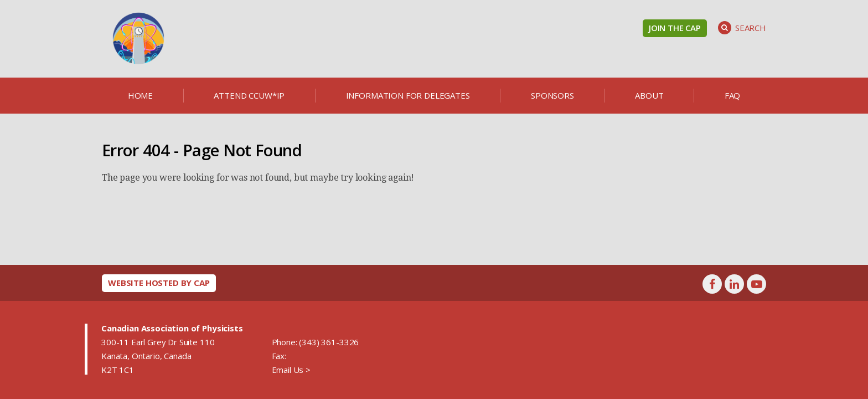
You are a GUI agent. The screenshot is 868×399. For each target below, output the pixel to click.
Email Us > (291, 370)
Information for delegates (408, 95)
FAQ (733, 95)
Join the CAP (675, 28)
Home (140, 95)
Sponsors (552, 95)
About (649, 95)
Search (742, 28)
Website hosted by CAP (159, 283)
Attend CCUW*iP (249, 95)
